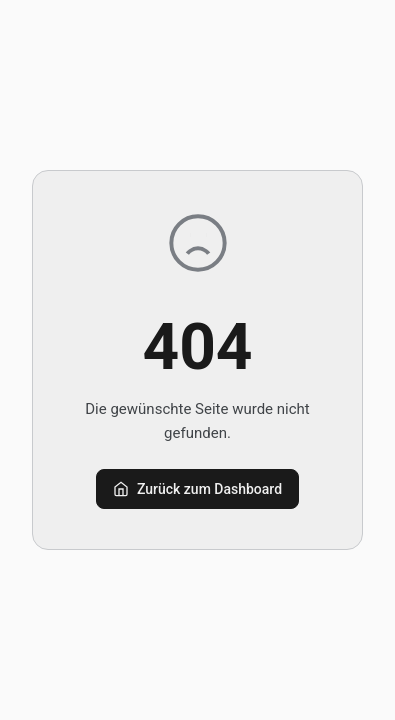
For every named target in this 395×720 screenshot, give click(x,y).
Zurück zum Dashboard (197, 489)
